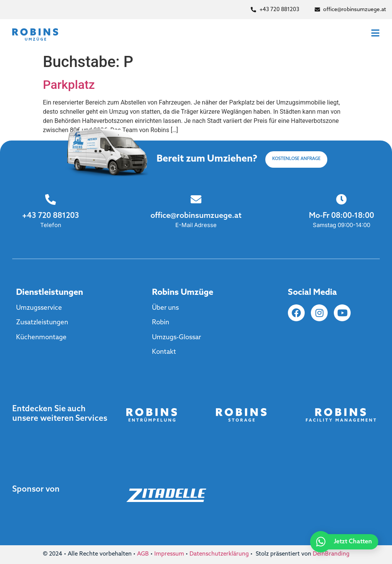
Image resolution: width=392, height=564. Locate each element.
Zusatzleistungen (42, 323)
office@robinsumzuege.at (196, 216)
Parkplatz (69, 85)
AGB (143, 554)
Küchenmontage (41, 338)
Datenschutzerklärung (219, 554)
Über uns (165, 308)
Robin (161, 323)
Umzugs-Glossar (176, 338)
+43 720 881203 (50, 216)
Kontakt (164, 352)
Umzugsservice (39, 308)
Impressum (169, 554)
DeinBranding (331, 554)
